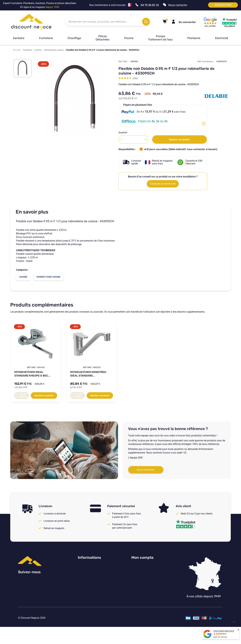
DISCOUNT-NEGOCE (224, 631)
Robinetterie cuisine (54, 50)
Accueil (17, 50)
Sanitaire (19, 38)
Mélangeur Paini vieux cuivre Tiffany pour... (203, 374)
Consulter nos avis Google (92, 566)
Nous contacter (146, 470)
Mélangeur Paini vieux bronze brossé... (142, 374)
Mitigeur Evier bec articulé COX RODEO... (90, 374)
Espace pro (223, 5)
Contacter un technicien (163, 184)
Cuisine (38, 50)
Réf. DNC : (123, 62)
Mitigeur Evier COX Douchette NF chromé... (31, 374)
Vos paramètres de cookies (93, 591)
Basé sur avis (220, 637)
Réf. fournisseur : (206, 62)
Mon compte (142, 558)
